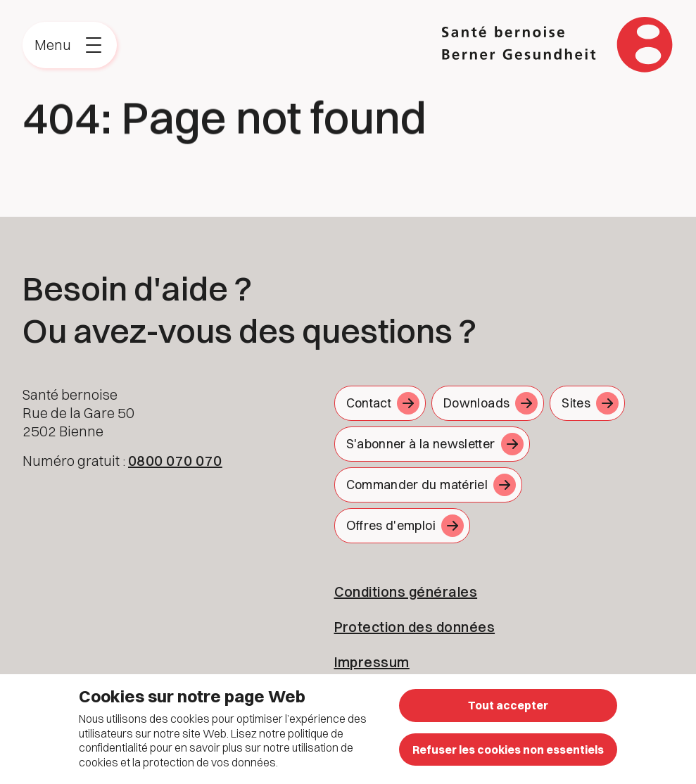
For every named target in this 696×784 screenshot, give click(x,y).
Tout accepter (508, 705)
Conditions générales (406, 592)
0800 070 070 (175, 461)
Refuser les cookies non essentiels (508, 750)
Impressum (372, 662)
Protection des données (415, 627)
